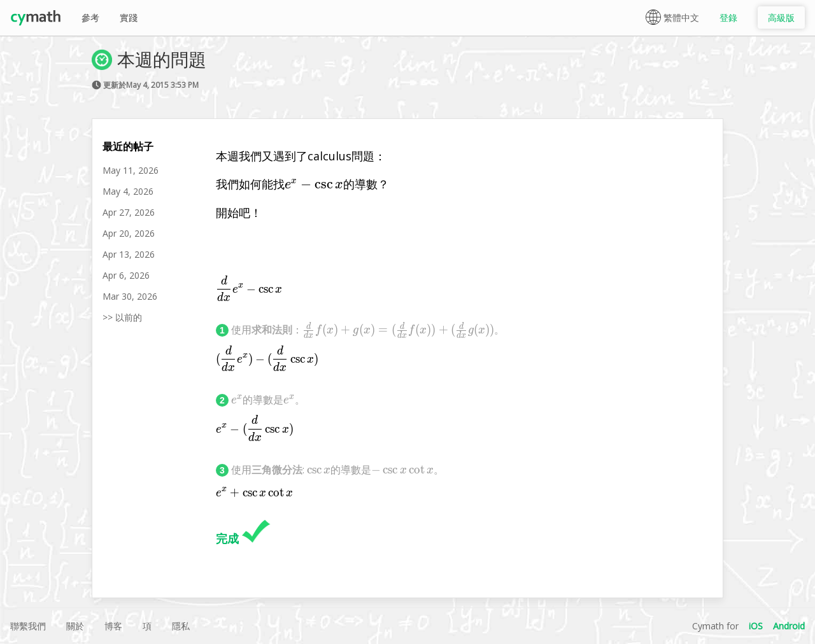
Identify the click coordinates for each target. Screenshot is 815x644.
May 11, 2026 (131, 170)
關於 (75, 626)
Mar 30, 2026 (130, 296)
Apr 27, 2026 (129, 212)
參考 (90, 17)
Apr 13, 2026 (129, 254)
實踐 (129, 17)
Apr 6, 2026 (126, 275)
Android (789, 626)
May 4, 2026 (128, 191)
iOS (756, 626)
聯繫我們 (28, 626)
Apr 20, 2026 (129, 233)
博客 (113, 626)
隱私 (181, 626)
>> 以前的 (122, 317)
